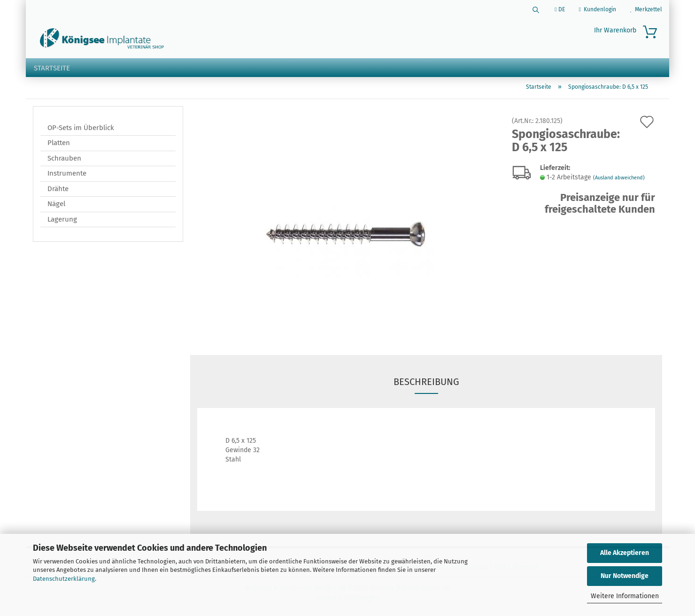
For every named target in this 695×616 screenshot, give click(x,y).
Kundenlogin (598, 9)
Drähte (58, 191)
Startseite (52, 68)
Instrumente (67, 175)
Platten (59, 145)
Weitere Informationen (625, 596)
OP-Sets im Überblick (81, 130)
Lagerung (62, 221)
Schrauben (64, 160)
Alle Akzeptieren (625, 553)
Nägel (56, 206)
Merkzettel (646, 9)
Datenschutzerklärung (64, 579)
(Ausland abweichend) (619, 180)
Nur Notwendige (625, 576)
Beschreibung (426, 384)
